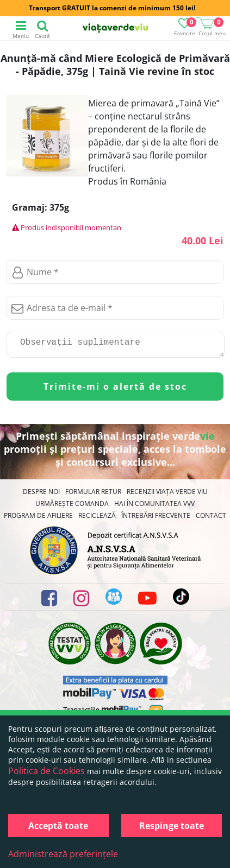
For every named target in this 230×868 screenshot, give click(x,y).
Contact (211, 520)
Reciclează (97, 520)
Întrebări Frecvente (156, 520)
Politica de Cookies (46, 771)
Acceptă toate (58, 826)
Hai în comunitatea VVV (154, 508)
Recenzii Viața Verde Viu (167, 496)
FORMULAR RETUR (93, 496)
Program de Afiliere (38, 520)
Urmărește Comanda (72, 508)
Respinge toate (172, 826)
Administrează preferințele (63, 854)
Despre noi (41, 496)
